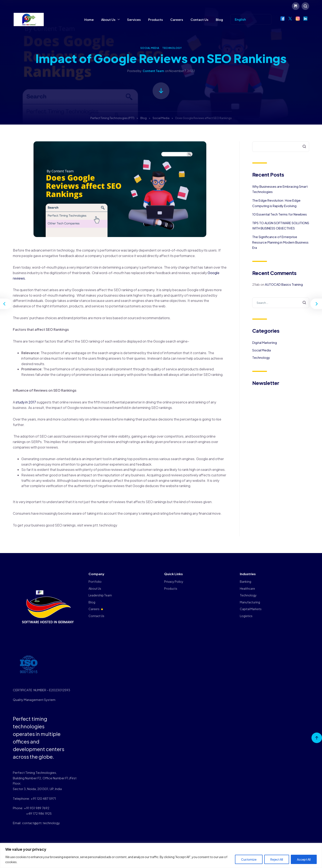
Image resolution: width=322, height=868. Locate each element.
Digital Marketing (265, 342)
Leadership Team (100, 595)
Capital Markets (251, 609)
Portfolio (95, 581)
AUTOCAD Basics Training (284, 284)
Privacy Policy (174, 581)
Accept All (304, 859)
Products (156, 19)
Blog (219, 19)
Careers (177, 19)
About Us (108, 19)
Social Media (150, 48)
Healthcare (247, 588)
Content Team (153, 71)
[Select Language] (251, 19)
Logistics (246, 616)
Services (134, 19)
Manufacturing (250, 602)
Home (89, 19)
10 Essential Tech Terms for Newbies (280, 214)
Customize (249, 859)
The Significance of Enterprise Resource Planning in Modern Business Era (280, 242)
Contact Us (199, 19)
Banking (246, 581)
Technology (172, 48)
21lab (256, 284)
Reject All (277, 859)
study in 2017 (26, 402)
